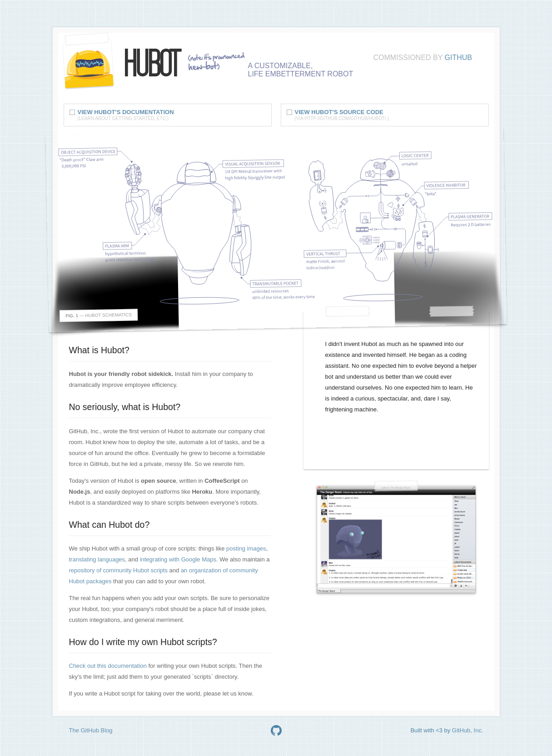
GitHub (458, 58)
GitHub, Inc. (468, 730)
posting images (246, 548)
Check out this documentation (108, 666)
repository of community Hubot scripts (118, 570)
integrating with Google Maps (178, 559)
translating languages (97, 559)
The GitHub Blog (91, 730)
